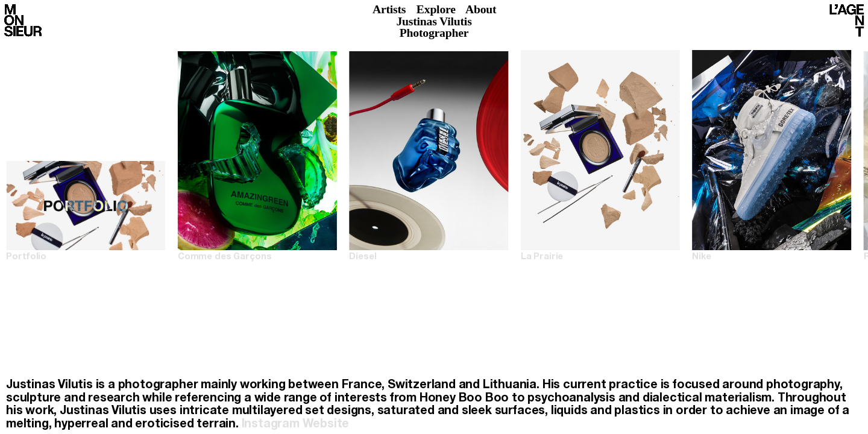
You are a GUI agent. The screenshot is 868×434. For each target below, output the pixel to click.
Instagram (271, 425)
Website (326, 425)
